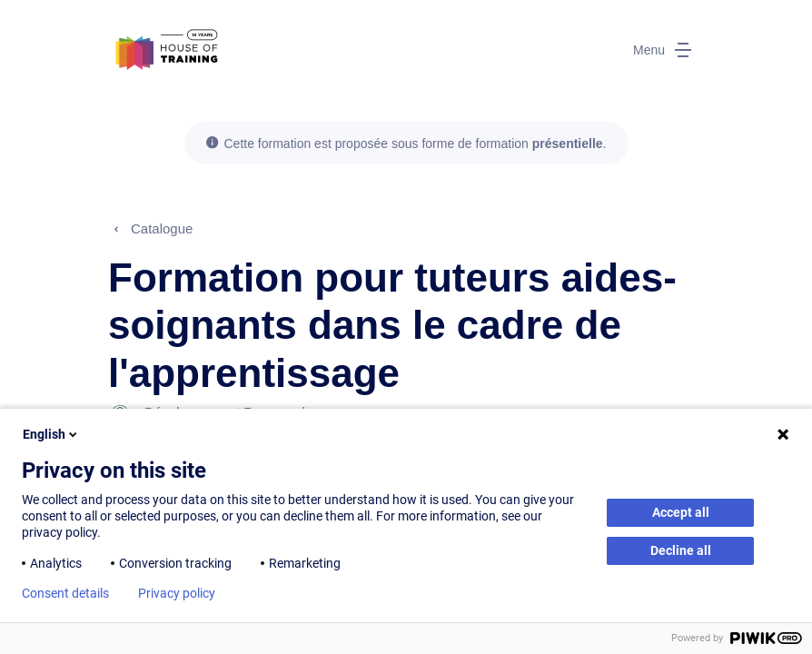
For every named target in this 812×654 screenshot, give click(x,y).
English (51, 434)
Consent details (65, 593)
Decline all (681, 550)
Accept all (681, 512)
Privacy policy (177, 593)
